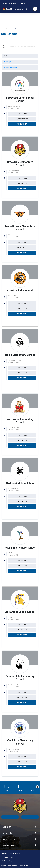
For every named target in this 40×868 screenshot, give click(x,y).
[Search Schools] (23, 47)
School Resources (11, 839)
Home (3, 28)
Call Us (30, 817)
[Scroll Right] (37, 787)
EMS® (21, 866)
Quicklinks (8, 833)
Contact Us (8, 827)
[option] (7, 787)
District (5, 3)
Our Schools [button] (27, 3)
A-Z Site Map (7, 861)
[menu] (20, 56)
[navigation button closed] (35, 9)
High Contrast (8, 857)
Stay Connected (10, 845)
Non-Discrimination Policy (11, 853)
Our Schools (12, 28)
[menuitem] (20, 56)
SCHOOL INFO (22, 114)
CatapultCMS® (15, 866)
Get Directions (10, 817)
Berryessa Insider (15, 3)
